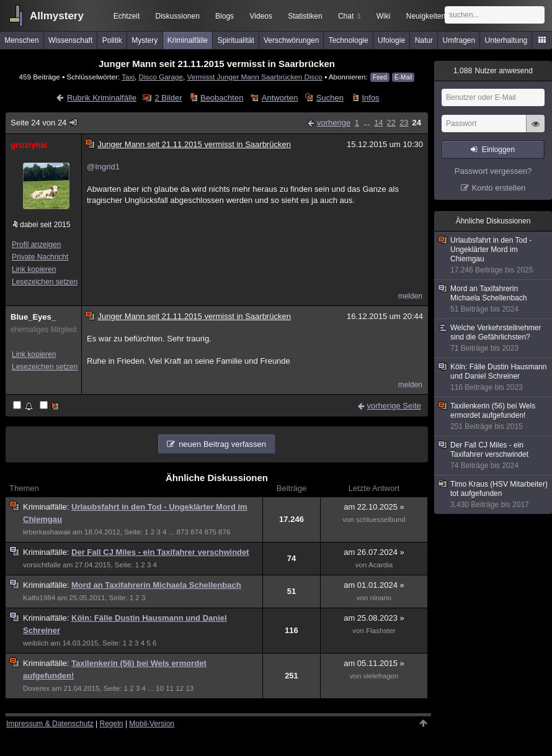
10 (160, 688)
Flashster (381, 631)
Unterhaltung (506, 40)
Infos (370, 98)
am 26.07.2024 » (374, 552)
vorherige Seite (394, 406)
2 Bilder (168, 98)
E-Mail (403, 77)
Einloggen (498, 150)
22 (391, 123)
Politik (112, 40)
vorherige (334, 123)
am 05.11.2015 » (374, 663)
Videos (261, 16)
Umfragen (459, 40)
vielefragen (381, 676)
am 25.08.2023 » (374, 618)
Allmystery (57, 16)
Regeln (112, 724)
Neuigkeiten (426, 16)
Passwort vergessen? (493, 171)
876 (224, 532)
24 (417, 123)
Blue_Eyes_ (33, 317)
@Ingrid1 (103, 167)
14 (378, 123)
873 (183, 532)
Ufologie (391, 40)
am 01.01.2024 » (374, 585)
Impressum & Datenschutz (50, 724)
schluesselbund (381, 520)
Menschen (21, 40)
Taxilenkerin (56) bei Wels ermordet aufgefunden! (494, 416)
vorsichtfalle (42, 565)
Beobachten (222, 98)
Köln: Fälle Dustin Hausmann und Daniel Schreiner (494, 377)
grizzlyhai (29, 145)
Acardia (381, 565)
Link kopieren (34, 269)
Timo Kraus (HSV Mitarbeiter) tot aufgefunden (494, 495)
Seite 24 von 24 (45, 123)
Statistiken (305, 16)
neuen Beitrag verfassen (222, 444)
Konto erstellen (499, 188)
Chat (349, 16)
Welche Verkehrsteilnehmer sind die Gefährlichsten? (494, 338)
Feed (380, 77)
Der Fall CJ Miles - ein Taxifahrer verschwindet (160, 552)
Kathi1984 (39, 598)
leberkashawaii (47, 532)
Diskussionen (177, 16)
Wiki (384, 16)
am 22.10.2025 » (374, 507)
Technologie (349, 40)
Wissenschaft (70, 40)
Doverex (36, 688)
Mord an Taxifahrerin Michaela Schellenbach (156, 585)
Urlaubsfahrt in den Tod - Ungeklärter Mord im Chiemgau (494, 255)
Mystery (145, 40)
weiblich (36, 643)
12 (180, 688)
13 (189, 688)
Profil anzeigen (36, 245)
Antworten (280, 98)
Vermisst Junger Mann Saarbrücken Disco (255, 77)
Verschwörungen (291, 40)
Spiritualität (235, 40)
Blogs (225, 16)
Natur (424, 40)
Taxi (128, 77)
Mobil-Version (152, 724)
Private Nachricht (40, 257)
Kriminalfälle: (47, 507)
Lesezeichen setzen (45, 282)
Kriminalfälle (188, 40)
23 (404, 123)
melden (410, 296)
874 (196, 532)
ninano (381, 598)
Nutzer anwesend (493, 71)
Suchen (330, 98)
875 (211, 532)
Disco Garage (161, 77)
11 (170, 688)
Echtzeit (127, 16)
